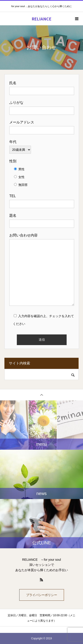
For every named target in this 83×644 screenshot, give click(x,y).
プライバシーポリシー (42, 595)
